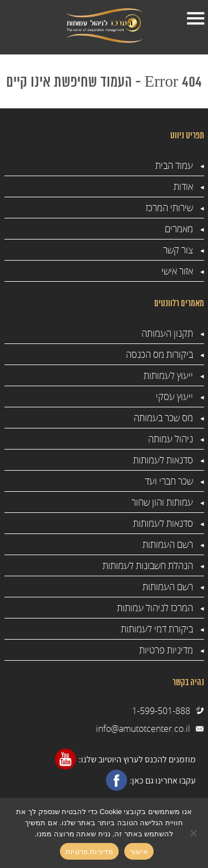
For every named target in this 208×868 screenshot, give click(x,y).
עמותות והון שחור (162, 502)
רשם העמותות (168, 544)
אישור (139, 852)
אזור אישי (177, 271)
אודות (183, 186)
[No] (194, 833)
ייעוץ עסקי (174, 396)
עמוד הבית (174, 165)
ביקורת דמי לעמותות (157, 629)
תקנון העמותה (167, 333)
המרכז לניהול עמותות (155, 608)
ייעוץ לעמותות (168, 375)
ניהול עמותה (171, 439)
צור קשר (178, 250)
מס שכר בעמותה (163, 418)
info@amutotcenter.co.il (143, 729)
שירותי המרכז (169, 208)
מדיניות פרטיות (166, 650)
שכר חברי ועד (169, 481)
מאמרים (179, 229)
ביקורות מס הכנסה (159, 354)
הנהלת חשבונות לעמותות (148, 565)
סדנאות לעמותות (163, 460)
